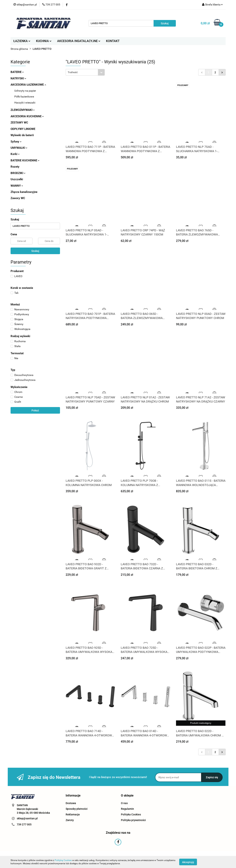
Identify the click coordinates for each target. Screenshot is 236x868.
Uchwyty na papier (25, 91)
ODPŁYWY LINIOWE (23, 129)
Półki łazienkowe (24, 97)
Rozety (15, 167)
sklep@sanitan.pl (27, 818)
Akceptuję (188, 862)
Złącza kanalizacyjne (24, 192)
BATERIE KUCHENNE (25, 160)
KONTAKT (113, 41)
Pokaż (35, 410)
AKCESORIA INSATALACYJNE (79, 41)
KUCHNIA (44, 41)
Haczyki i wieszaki (25, 103)
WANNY (17, 186)
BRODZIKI (18, 173)
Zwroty (70, 820)
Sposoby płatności (77, 809)
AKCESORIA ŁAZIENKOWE (28, 85)
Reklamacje (73, 814)
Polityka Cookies (131, 814)
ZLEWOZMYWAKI (23, 110)
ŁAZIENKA (22, 41)
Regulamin (127, 809)
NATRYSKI (18, 78)
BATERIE (17, 72)
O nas (124, 803)
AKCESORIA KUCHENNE (27, 116)
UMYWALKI (19, 148)
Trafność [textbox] (73, 72)
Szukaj (35, 251)
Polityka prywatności (133, 820)
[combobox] (85, 72)
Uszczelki (17, 179)
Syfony (16, 142)
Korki (15, 154)
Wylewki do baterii (22, 135)
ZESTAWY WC (19, 123)
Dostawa (71, 803)
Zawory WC (18, 198)
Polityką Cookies (63, 860)
